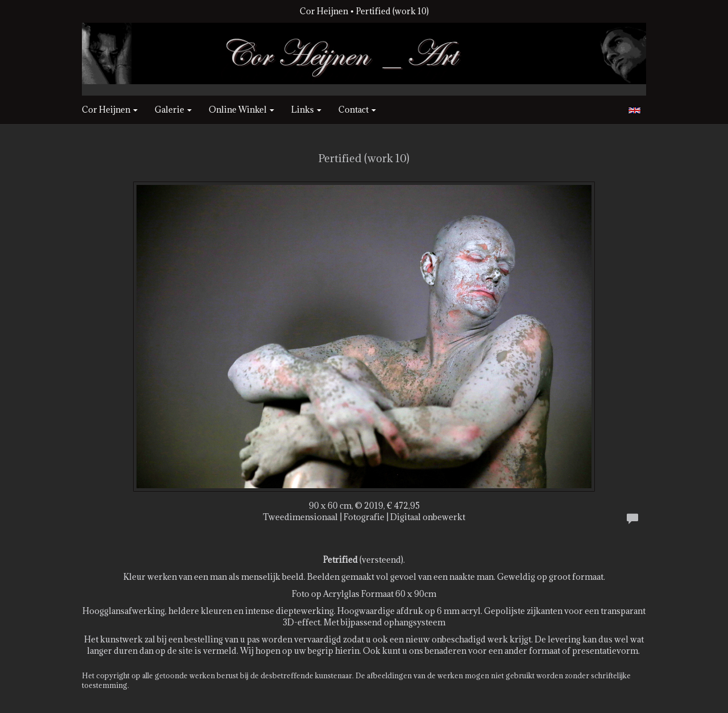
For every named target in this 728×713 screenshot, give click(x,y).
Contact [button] (357, 110)
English (634, 110)
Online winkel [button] (241, 110)
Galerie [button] (173, 110)
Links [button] (306, 110)
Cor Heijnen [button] (110, 110)
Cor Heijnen (324, 11)
